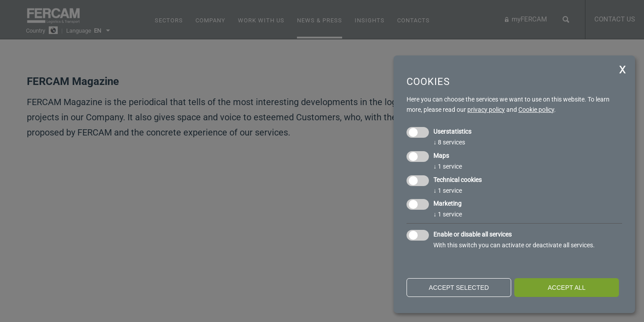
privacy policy (486, 110)
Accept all (567, 288)
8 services (449, 142)
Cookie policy (536, 110)
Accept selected (459, 288)
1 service (448, 166)
